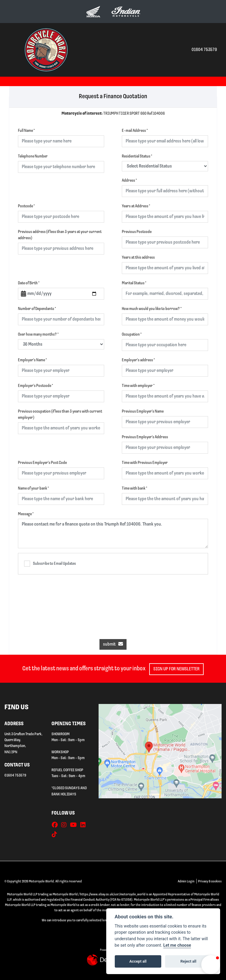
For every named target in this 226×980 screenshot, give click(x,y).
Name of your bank (33, 489)
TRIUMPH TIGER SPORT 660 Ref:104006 (113, 114)
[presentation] (113, 604)
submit (113, 644)
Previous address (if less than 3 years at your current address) (60, 235)
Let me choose (177, 945)
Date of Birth (29, 283)
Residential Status (137, 156)
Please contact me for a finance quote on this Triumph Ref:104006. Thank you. (113, 533)
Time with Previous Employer (145, 463)
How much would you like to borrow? (152, 309)
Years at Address (136, 206)
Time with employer (138, 386)
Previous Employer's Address (145, 437)
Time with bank (134, 489)
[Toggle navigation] (11, 50)
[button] (211, 965)
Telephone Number (33, 156)
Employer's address (138, 360)
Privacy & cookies (210, 881)
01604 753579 (204, 50)
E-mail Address (135, 131)
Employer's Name (32, 360)
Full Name (26, 131)
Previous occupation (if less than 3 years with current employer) (60, 415)
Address (129, 181)
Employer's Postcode (35, 386)
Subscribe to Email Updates (50, 564)
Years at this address (138, 258)
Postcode (26, 206)
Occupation (132, 335)
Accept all (138, 961)
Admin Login (186, 881)
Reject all (188, 961)
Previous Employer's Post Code (42, 463)
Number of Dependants (37, 309)
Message (26, 514)
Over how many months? (38, 335)
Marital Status (134, 283)
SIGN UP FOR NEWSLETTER (179, 669)
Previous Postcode (137, 232)
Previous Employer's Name (143, 412)
